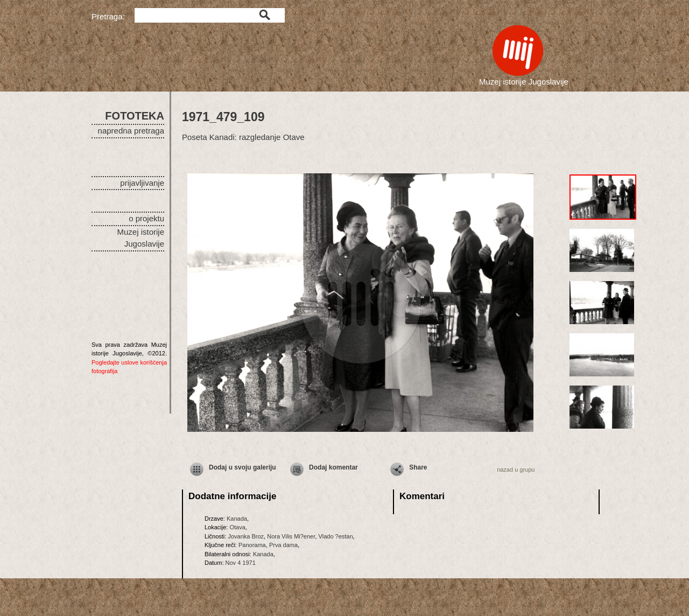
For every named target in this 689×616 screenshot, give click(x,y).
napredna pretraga (131, 131)
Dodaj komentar (333, 467)
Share (418, 467)
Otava (237, 527)
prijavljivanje (142, 183)
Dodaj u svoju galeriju (242, 467)
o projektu (146, 218)
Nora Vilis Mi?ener (291, 536)
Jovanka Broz (246, 536)
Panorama (252, 545)
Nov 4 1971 (241, 563)
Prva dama (283, 545)
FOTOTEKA (135, 116)
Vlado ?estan (335, 536)
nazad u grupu (516, 470)
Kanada (237, 519)
